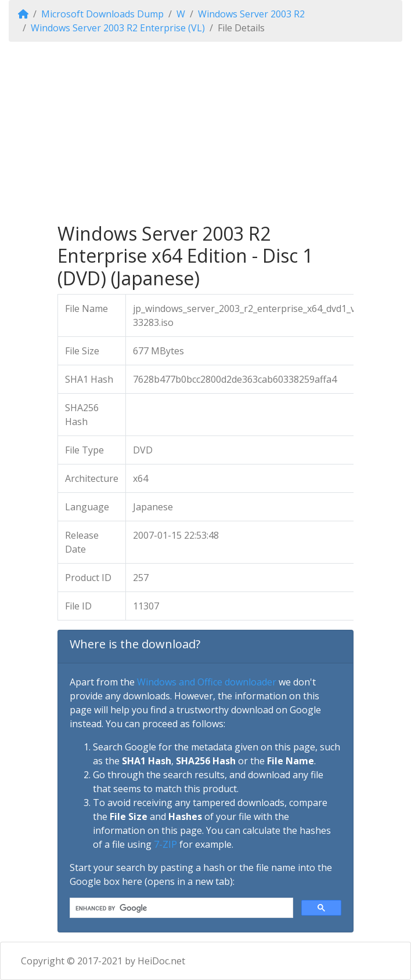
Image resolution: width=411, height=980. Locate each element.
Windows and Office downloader (207, 682)
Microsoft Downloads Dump (102, 14)
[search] (180, 908)
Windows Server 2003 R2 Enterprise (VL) (118, 28)
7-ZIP (165, 844)
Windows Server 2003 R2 (251, 14)
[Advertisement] (205, 132)
